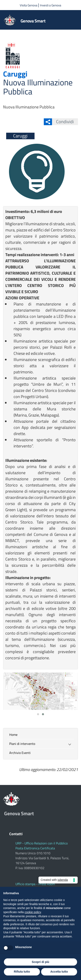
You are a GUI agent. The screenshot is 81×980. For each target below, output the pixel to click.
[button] (38, 714)
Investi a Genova (51, 5)
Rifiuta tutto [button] (22, 972)
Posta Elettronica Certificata (35, 848)
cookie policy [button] (33, 912)
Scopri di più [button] (41, 962)
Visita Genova (29, 5)
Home (13, 735)
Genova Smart (33, 21)
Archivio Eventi (20, 753)
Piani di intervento (22, 744)
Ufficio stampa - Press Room (35, 884)
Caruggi (15, 74)
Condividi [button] (63, 122)
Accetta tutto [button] (59, 972)
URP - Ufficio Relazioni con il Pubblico (42, 843)
